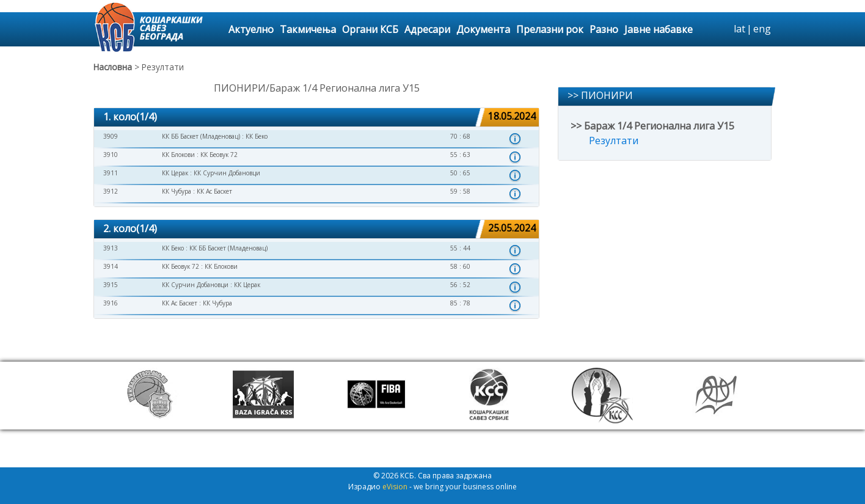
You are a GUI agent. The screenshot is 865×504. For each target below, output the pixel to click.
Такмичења (308, 29)
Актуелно (251, 29)
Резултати (614, 141)
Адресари (427, 29)
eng (762, 29)
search (723, 29)
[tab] (316, 118)
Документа (483, 29)
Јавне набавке (659, 29)
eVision (395, 487)
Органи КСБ (370, 29)
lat (739, 29)
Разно (604, 29)
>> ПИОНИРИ (600, 95)
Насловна (113, 67)
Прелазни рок (550, 29)
